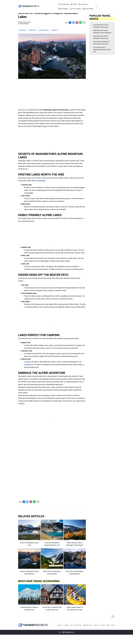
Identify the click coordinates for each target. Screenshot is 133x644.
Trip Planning (93, 3)
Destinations (49, 3)
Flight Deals (32, 30)
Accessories (80, 3)
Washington (42, 181)
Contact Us (96, 625)
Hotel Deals (23, 30)
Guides (60, 3)
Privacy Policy (78, 625)
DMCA (108, 625)
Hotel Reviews (105, 3)
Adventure (54, 30)
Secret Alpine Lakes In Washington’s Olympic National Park (102, 50)
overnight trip (29, 365)
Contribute (66, 625)
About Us (60, 625)
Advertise (103, 625)
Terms (72, 625)
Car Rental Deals (44, 30)
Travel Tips (69, 3)
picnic (67, 269)
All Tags (113, 625)
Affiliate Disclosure (87, 625)
